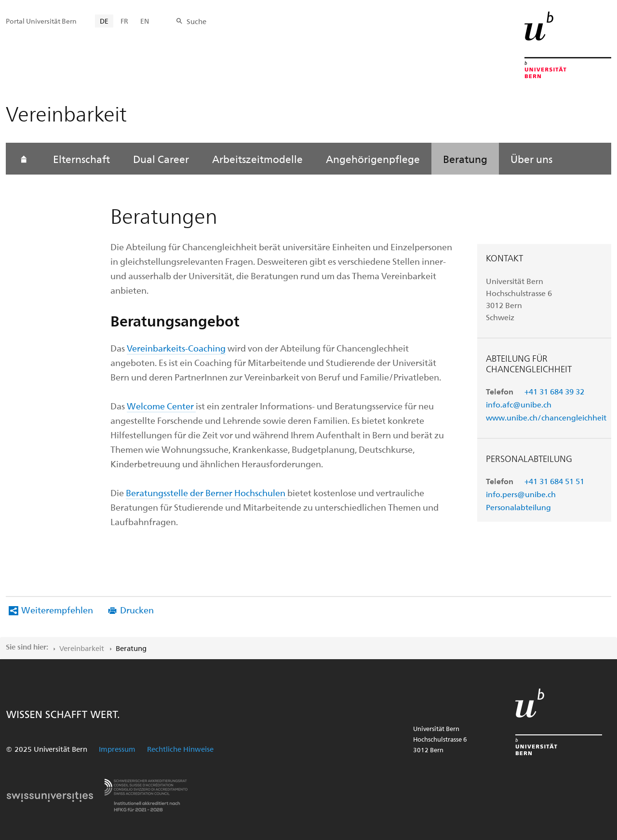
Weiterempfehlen (57, 610)
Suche (196, 21)
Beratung (465, 159)
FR (124, 21)
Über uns (531, 159)
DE (104, 21)
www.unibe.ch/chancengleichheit (546, 417)
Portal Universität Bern (41, 21)
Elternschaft (81, 159)
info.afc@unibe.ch (519, 404)
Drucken (137, 610)
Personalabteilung (518, 507)
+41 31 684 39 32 (554, 391)
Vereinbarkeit (82, 648)
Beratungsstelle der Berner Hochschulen (207, 493)
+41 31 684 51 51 (554, 481)
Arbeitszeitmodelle (257, 159)
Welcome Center (160, 406)
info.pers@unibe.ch (521, 494)
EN (145, 21)
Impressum (117, 749)
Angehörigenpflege (373, 159)
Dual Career (161, 159)
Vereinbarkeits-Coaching (176, 348)
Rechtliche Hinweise (180, 749)
